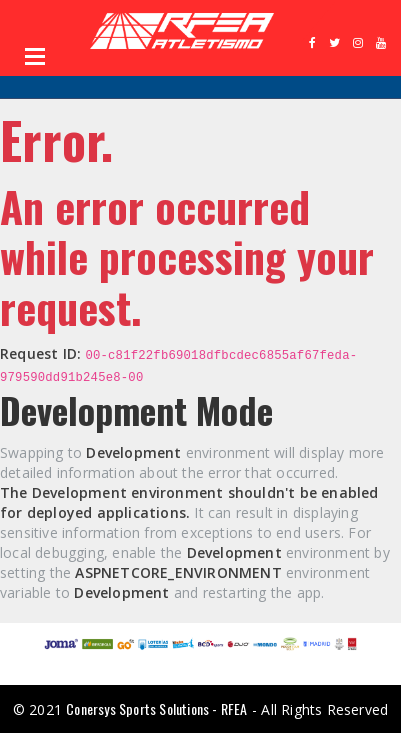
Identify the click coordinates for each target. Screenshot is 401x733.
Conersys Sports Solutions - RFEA (156, 708)
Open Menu (35, 56)
